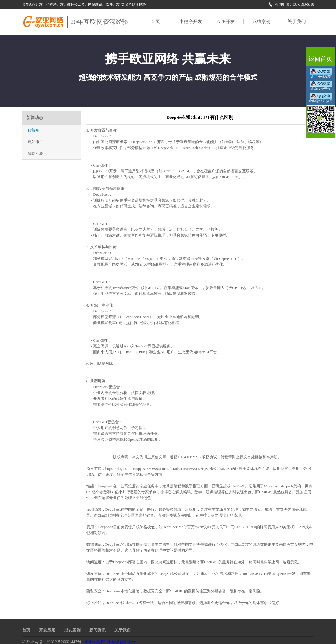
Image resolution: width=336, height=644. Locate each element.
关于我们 (297, 22)
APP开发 (226, 22)
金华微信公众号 (122, 642)
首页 (155, 22)
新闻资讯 (98, 630)
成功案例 (261, 22)
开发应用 (47, 630)
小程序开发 (191, 22)
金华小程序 (95, 642)
